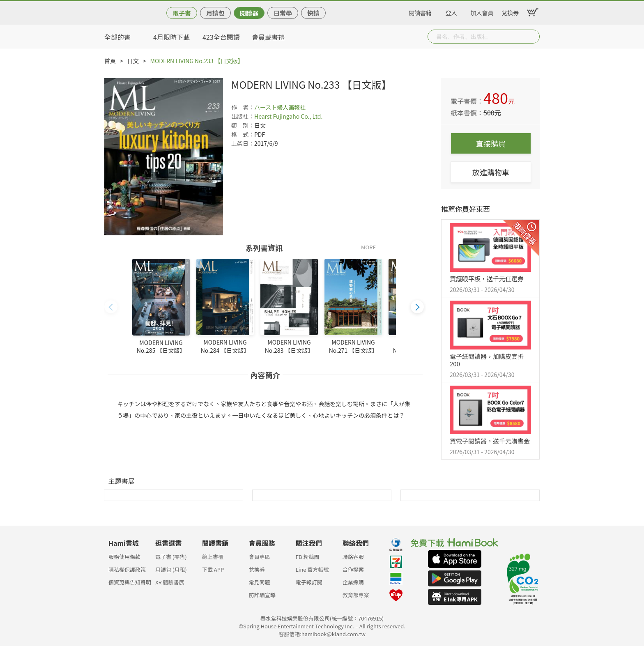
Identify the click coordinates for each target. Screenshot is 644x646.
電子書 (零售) (171, 557)
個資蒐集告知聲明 (130, 582)
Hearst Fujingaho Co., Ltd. (288, 116)
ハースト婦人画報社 (280, 107)
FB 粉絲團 (308, 557)
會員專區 (260, 557)
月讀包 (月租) (171, 569)
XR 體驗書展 (170, 582)
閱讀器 (249, 13)
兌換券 (510, 11)
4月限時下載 (171, 37)
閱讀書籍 (420, 11)
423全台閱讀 (221, 37)
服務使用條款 (124, 557)
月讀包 (215, 13)
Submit (533, 37)
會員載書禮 (268, 37)
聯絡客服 (353, 557)
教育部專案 (356, 595)
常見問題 (260, 582)
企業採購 (353, 582)
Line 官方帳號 (312, 569)
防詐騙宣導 (262, 595)
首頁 (110, 61)
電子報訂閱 (309, 582)
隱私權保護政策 (127, 569)
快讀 (313, 13)
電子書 (182, 13)
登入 (451, 11)
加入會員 (482, 11)
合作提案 (353, 569)
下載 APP (213, 569)
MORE (368, 247)
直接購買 (491, 143)
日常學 (283, 13)
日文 (133, 61)
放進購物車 (491, 172)
